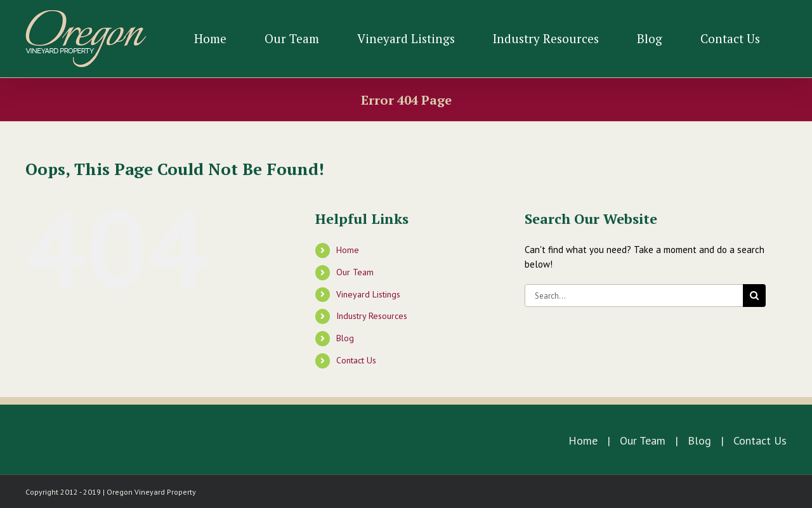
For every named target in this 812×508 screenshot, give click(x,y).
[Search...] (634, 296)
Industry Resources (372, 316)
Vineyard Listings (368, 294)
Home (348, 250)
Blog (345, 338)
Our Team (355, 272)
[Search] (754, 296)
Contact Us (356, 360)
